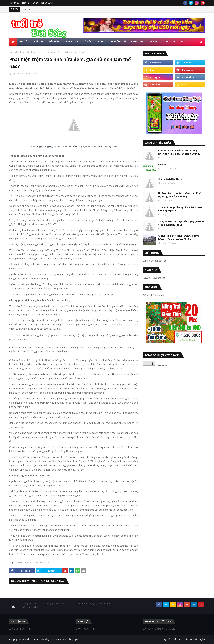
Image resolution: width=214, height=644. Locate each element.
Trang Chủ (14, 3)
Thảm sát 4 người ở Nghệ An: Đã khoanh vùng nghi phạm (181, 209)
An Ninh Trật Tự (24, 563)
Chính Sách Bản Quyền (43, 3)
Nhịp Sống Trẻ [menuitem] (118, 42)
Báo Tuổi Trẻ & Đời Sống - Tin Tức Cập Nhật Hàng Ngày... (53, 639)
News (36, 563)
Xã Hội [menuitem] (87, 42)
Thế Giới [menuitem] (39, 42)
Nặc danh (16, 73)
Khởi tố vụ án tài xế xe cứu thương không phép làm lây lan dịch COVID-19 (179, 152)
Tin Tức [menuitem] (24, 42)
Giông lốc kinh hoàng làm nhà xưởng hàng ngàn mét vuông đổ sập (179, 237)
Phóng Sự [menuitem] (137, 42)
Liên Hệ (26, 3)
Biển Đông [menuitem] (55, 42)
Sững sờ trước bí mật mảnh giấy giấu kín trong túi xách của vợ (181, 223)
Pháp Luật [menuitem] (72, 42)
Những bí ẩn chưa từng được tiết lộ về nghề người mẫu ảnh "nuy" (180, 195)
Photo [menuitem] (184, 42)
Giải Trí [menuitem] (100, 42)
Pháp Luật (25, 52)
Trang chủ (14, 52)
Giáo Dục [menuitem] (170, 42)
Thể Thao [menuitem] (154, 42)
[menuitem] (13, 42)
